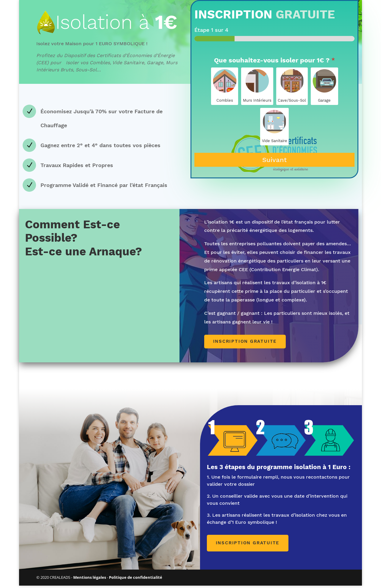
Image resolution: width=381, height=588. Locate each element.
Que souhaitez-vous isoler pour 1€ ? (275, 62)
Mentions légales (90, 580)
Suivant (274, 162)
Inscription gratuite (247, 343)
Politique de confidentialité (136, 580)
